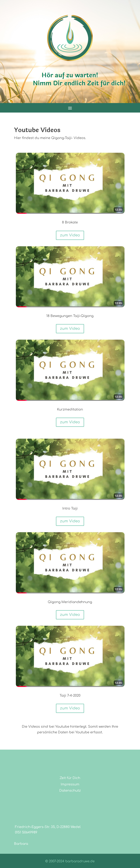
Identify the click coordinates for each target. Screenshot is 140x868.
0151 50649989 (26, 833)
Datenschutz (70, 791)
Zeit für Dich (70, 778)
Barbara (21, 844)
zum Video (70, 235)
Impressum (70, 784)
